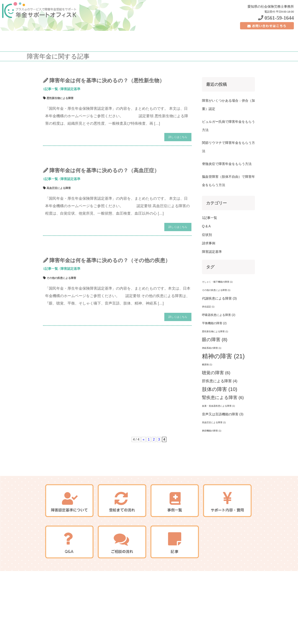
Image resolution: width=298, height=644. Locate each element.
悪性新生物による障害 (60, 98)
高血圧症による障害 (59, 188)
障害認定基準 (70, 89)
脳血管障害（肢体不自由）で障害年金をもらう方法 (228, 181)
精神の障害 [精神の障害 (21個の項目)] (223, 356)
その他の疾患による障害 (61, 278)
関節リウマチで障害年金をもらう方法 (228, 147)
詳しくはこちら (178, 137)
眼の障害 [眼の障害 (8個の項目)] (215, 340)
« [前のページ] (144, 439)
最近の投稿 (216, 84)
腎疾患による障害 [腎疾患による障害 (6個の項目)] (223, 397)
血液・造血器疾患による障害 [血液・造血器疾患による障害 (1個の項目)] (218, 406)
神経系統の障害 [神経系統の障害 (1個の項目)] (212, 348)
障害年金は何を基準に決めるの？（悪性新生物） (107, 81)
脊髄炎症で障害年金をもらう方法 (227, 164)
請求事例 (209, 243)
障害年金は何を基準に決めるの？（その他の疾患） (110, 260)
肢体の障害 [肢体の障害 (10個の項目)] (220, 389)
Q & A (206, 226)
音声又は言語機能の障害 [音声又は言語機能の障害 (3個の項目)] (223, 414)
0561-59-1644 (276, 18)
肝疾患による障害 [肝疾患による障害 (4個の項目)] (220, 381)
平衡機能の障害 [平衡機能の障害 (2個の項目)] (214, 323)
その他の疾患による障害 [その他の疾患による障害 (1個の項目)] (216, 290)
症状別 (207, 235)
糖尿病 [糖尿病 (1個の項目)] (207, 364)
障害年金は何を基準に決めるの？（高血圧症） (104, 170)
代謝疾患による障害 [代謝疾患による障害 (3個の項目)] (219, 298)
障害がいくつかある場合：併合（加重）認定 (228, 105)
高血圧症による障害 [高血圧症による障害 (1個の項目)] (214, 422)
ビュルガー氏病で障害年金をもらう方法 (228, 126)
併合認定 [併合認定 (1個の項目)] (208, 307)
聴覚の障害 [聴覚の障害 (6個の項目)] (216, 373)
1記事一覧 (50, 89)
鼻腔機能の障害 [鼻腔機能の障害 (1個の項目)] (212, 431)
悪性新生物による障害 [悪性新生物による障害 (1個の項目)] (215, 331)
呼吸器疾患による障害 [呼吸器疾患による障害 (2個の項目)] (219, 315)
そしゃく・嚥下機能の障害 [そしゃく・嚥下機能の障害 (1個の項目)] (217, 282)
